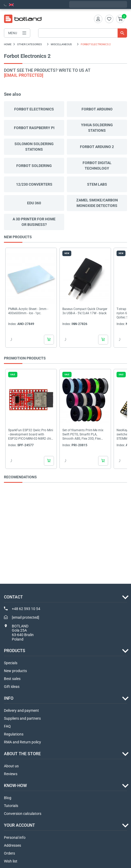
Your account (19, 825)
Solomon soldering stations (34, 147)
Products (15, 651)
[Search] (83, 33)
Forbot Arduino (97, 109)
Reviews (11, 774)
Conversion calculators (23, 814)
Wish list (11, 861)
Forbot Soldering (34, 166)
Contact (13, 597)
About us (11, 766)
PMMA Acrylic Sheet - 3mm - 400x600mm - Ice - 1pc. (28, 311)
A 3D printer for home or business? (34, 222)
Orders (9, 853)
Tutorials (11, 806)
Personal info (15, 837)
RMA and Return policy (22, 742)
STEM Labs (97, 184)
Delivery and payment (21, 710)
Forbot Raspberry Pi (34, 128)
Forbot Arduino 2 (97, 147)
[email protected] (24, 75)
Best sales (12, 679)
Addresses (12, 845)
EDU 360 (34, 203)
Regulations (14, 734)
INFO (9, 698)
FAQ (7, 726)
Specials (11, 663)
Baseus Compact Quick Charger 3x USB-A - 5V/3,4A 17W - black (85, 311)
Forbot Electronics (34, 109)
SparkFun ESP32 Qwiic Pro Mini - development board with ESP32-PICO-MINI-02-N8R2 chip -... (31, 435)
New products (15, 671)
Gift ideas (12, 687)
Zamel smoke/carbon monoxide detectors (97, 203)
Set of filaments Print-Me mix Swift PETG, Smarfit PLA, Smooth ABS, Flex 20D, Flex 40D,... (83, 435)
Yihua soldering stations (97, 128)
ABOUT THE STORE (22, 754)
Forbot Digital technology (97, 166)
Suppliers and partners (22, 718)
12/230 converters (34, 184)
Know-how (15, 786)
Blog (8, 798)
